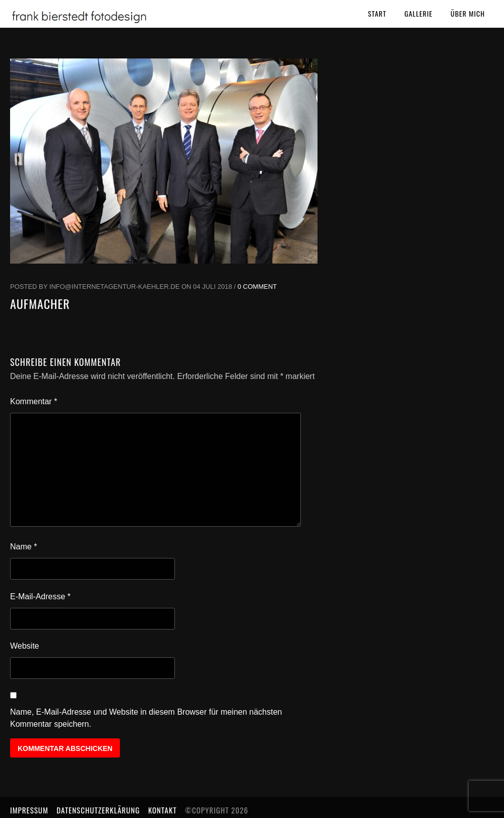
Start (377, 13)
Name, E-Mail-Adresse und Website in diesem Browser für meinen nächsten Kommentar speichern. (146, 718)
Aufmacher (40, 303)
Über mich (468, 13)
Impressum (29, 810)
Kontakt (163, 810)
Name (23, 547)
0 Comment (257, 287)
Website (25, 646)
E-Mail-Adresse (40, 596)
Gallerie (418, 13)
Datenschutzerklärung (98, 810)
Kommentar (34, 401)
